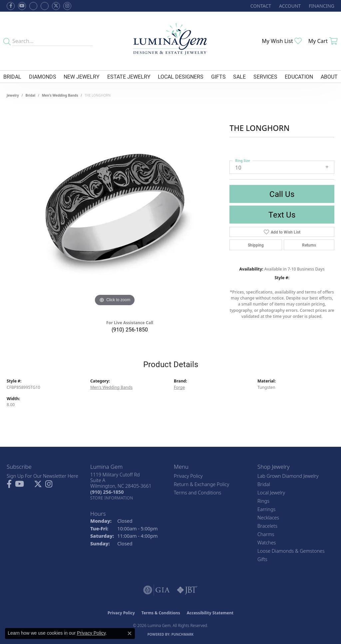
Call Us (282, 194)
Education (299, 76)
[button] (289, 6)
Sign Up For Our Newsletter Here (42, 476)
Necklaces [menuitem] (268, 518)
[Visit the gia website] (157, 590)
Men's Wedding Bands (60, 95)
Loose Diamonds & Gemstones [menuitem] (291, 551)
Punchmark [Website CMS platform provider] (183, 634)
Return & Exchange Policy (201, 484)
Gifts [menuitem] (262, 559)
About (329, 76)
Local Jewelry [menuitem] (271, 493)
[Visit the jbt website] (187, 590)
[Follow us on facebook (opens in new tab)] (11, 6)
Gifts (218, 76)
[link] (260, 6)
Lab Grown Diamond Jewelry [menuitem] (288, 476)
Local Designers (181, 76)
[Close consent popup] (130, 633)
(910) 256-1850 (130, 329)
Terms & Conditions (161, 613)
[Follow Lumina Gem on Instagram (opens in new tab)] (67, 6)
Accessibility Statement (210, 613)
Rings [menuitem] (263, 501)
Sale (239, 76)
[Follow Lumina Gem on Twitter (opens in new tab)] (56, 6)
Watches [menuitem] (267, 543)
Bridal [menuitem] (264, 484)
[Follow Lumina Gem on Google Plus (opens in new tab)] (45, 6)
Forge (179, 387)
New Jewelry (82, 76)
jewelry (13, 95)
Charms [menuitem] (266, 534)
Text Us (282, 215)
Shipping (256, 245)
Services (265, 76)
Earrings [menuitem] (266, 509)
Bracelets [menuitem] (267, 526)
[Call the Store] (107, 492)
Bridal (12, 76)
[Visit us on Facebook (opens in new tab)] (33, 6)
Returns (309, 245)
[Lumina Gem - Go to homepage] (171, 41)
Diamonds (43, 76)
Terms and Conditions (197, 493)
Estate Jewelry (129, 76)
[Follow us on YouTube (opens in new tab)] (22, 6)
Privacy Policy (188, 476)
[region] (115, 208)
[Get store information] (112, 498)
